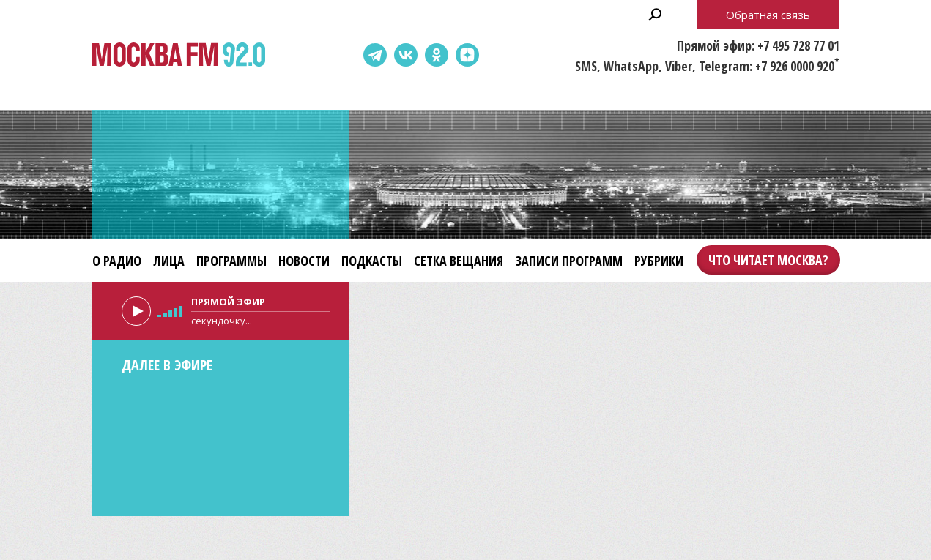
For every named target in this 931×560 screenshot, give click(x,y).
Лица (169, 261)
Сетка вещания (459, 261)
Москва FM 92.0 (179, 55)
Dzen (467, 55)
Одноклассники (437, 55)
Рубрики (659, 261)
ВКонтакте (406, 55)
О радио (117, 261)
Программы (231, 261)
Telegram (375, 55)
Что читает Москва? (768, 260)
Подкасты (372, 261)
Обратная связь (768, 15)
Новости (304, 261)
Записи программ (569, 261)
